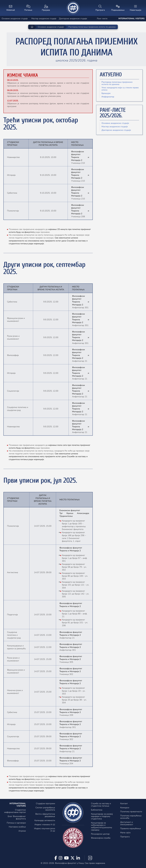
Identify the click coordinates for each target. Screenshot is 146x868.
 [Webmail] (11, 8)
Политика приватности (131, 812)
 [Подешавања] (118, 8)
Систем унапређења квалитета (45, 809)
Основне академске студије (15, 19)
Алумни (22, 831)
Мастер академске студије (44, 19)
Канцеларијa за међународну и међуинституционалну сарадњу (102, 826)
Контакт (124, 803)
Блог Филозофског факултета (17, 818)
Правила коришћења (130, 828)
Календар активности (45, 820)
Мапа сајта (125, 833)
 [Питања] (28, 8)
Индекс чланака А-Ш (45, 824)
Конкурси (125, 808)
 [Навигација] (135, 8)
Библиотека (97, 810)
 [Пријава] (46, 8)
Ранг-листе (102, 19)
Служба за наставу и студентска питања (101, 805)
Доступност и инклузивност (127, 823)
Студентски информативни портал (15, 811)
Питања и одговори (16, 823)
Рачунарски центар (100, 834)
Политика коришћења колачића (131, 817)
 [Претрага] (100, 8)
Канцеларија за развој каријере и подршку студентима (102, 816)
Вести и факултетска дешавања (45, 815)
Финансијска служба (101, 838)
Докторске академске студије (73, 19)
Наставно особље (17, 827)
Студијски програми (45, 803)
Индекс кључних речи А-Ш (45, 830)
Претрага (125, 837)
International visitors (131, 19)
